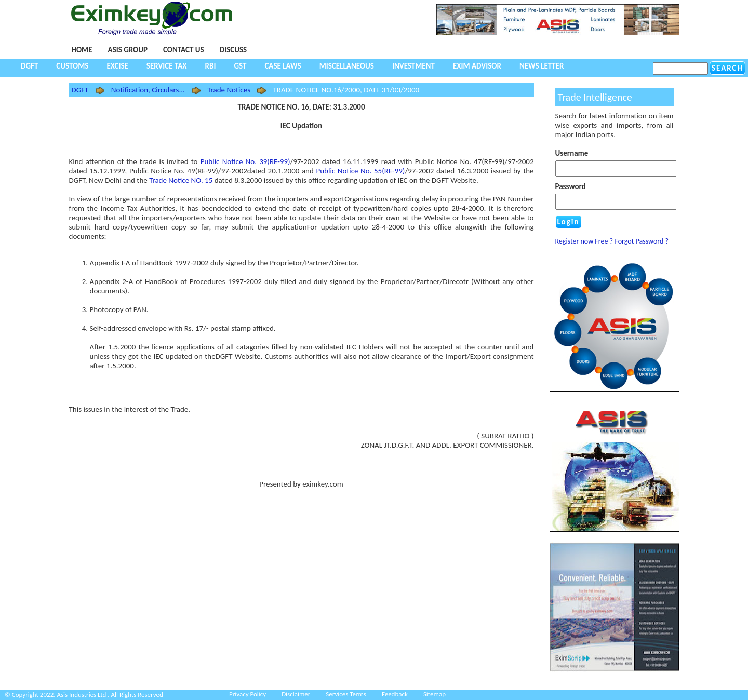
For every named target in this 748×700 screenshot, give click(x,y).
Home (82, 50)
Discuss (233, 50)
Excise (117, 66)
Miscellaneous (347, 66)
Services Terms (346, 694)
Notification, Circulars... (148, 90)
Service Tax (167, 66)
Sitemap (435, 694)
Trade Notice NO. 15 (181, 180)
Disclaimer (296, 694)
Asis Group (128, 50)
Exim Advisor (477, 66)
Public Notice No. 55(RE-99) (360, 171)
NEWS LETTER (542, 66)
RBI (211, 66)
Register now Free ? (584, 241)
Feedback (395, 694)
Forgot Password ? (642, 241)
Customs (72, 66)
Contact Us (184, 50)
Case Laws (283, 66)
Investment (413, 66)
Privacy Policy (248, 694)
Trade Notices (229, 90)
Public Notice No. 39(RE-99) (245, 161)
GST (240, 66)
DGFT (29, 66)
